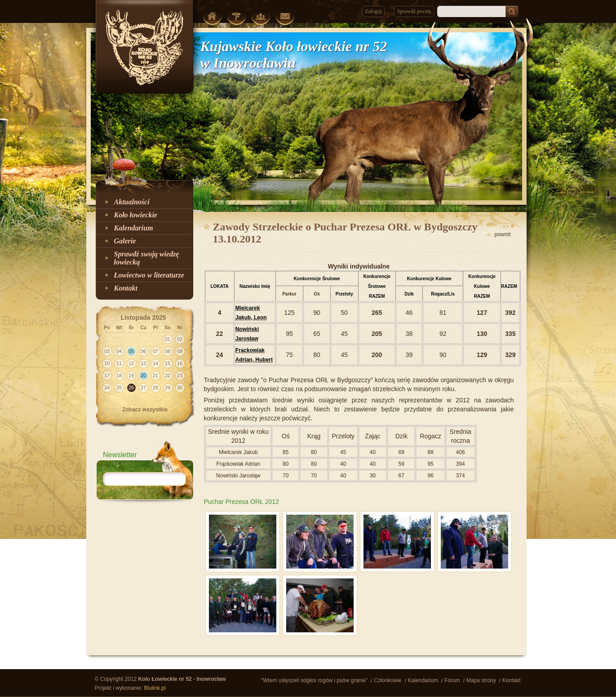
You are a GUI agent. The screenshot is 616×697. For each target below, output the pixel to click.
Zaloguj (373, 11)
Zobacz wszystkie (145, 410)
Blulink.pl (155, 688)
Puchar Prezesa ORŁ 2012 (242, 502)
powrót (502, 234)
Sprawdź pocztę (414, 11)
